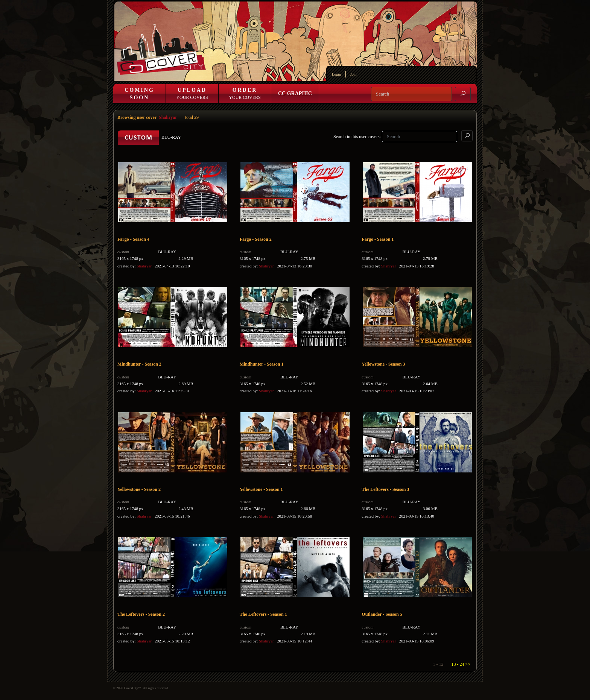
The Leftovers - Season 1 (263, 614)
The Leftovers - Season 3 (385, 489)
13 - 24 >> (461, 664)
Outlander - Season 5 (382, 614)
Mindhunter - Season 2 (139, 364)
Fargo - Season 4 (133, 239)
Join (354, 74)
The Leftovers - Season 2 (141, 614)
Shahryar (168, 117)
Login (336, 74)
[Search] (411, 94)
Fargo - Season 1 (378, 239)
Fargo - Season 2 (256, 239)
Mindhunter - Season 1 (262, 364)
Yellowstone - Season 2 (139, 489)
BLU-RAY (167, 252)
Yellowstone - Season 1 (261, 489)
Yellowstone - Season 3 (383, 364)
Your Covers (192, 94)
